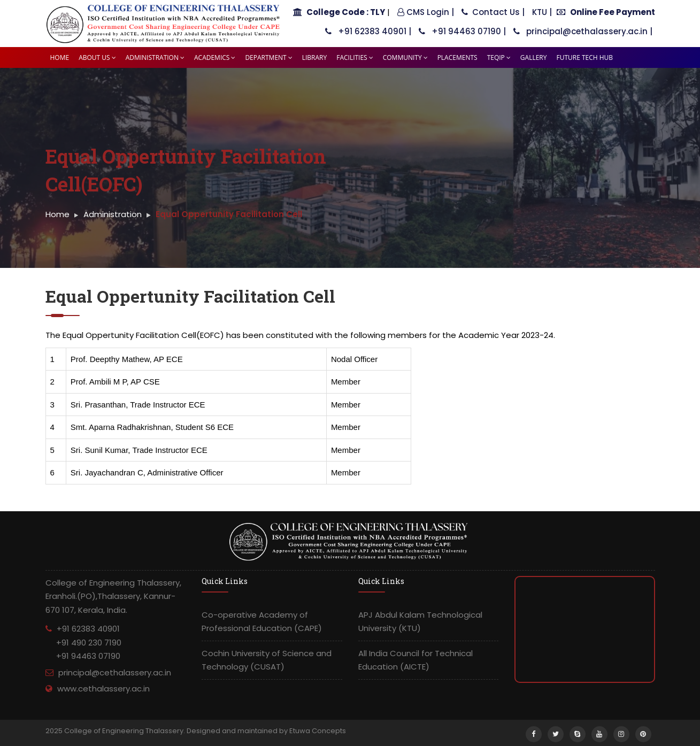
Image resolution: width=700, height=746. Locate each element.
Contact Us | (493, 12)
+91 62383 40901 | (368, 31)
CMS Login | (426, 12)
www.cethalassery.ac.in (103, 689)
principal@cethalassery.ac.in (115, 672)
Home (60, 57)
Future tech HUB (584, 57)
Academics (215, 57)
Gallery (534, 57)
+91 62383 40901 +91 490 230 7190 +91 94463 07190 (83, 642)
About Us (97, 57)
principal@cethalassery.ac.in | (583, 31)
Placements (457, 57)
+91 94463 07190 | (462, 31)
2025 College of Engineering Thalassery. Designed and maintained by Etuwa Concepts (196, 731)
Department (268, 57)
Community (405, 57)
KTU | (542, 12)
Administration (155, 57)
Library (314, 57)
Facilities (355, 57)
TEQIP (499, 57)
